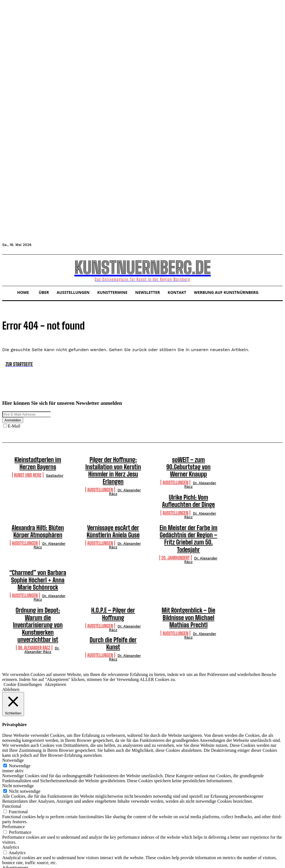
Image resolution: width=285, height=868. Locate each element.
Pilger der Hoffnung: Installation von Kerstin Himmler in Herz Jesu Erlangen (113, 465)
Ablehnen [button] (11, 649)
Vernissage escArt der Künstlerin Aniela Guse (113, 517)
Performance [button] (14, 786)
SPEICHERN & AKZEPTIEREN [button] (32, 863)
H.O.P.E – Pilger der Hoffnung (113, 582)
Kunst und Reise (28, 472)
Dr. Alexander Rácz (125, 481)
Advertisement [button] (15, 827)
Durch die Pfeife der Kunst (38, 607)
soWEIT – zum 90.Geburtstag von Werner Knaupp (189, 462)
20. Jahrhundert (176, 534)
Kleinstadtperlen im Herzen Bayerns (38, 462)
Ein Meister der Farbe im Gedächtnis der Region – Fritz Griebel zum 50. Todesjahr (188, 520)
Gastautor (55, 473)
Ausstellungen (100, 478)
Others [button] (8, 848)
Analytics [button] (11, 807)
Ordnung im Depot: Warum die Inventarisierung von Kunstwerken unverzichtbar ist (38, 588)
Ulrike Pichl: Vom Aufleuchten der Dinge (188, 490)
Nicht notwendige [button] (18, 745)
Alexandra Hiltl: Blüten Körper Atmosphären (38, 517)
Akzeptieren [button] (55, 644)
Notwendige (20, 725)
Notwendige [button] (13, 720)
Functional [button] (12, 766)
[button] (9, 270)
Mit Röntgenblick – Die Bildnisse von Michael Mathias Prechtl (189, 588)
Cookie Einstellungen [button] (23, 644)
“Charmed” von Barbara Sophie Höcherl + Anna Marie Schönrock (38, 554)
